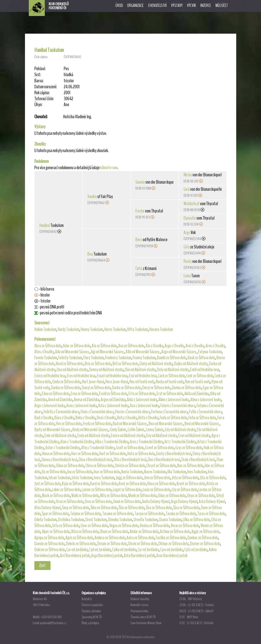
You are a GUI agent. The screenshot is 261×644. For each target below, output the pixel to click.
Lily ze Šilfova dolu (184, 490)
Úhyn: (38, 105)
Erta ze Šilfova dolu (142, 394)
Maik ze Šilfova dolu (85, 496)
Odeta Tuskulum (46, 520)
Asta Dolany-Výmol (212, 502)
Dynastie (190, 218)
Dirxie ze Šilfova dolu (143, 544)
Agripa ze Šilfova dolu (49, 538)
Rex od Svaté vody (142, 382)
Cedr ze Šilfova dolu (200, 376)
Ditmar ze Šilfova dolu (174, 544)
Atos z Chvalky (44, 352)
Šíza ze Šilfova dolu (186, 508)
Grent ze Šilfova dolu (160, 448)
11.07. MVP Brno (189, 617)
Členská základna (91, 611)
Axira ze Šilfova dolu (140, 538)
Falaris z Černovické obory (178, 406)
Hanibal (45, 225)
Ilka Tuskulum (177, 472)
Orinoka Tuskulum (120, 520)
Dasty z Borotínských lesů (174, 454)
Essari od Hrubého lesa (112, 376)
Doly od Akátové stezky (173, 370)
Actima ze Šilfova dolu (175, 532)
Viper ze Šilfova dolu (56, 532)
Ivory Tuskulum (104, 478)
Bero (139, 240)
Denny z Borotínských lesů (59, 460)
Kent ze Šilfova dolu (132, 484)
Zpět (42, 565)
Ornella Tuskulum (146, 520)
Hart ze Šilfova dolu (113, 454)
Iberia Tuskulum (132, 472)
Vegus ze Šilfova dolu (124, 526)
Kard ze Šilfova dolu (104, 484)
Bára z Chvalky (64, 418)
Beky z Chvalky (85, 418)
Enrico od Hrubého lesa (50, 376)
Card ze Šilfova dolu (172, 376)
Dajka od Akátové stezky (191, 364)
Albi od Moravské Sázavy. (143, 352)
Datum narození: (46, 87)
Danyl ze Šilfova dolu (96, 388)
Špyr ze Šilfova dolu (55, 514)
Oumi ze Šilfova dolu (127, 502)
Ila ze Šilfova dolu (54, 472)
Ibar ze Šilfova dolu (190, 466)
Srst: (38, 75)
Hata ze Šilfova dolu (141, 454)
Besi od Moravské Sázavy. (202, 424)
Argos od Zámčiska (113, 400)
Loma (187, 276)
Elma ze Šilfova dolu (56, 394)
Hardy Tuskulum (68, 329)
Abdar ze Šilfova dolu (144, 532)
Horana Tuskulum (161, 329)
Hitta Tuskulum (138, 329)
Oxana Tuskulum (170, 520)
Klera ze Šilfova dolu (161, 484)
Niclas (188, 175)
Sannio (140, 182)
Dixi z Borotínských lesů (164, 460)
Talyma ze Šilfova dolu (85, 514)
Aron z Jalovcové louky (82, 406)
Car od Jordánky (77, 550)
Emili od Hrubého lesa (205, 370)
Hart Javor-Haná (93, 382)
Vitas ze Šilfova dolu (85, 532)
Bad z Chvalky (44, 418)
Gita (187, 247)
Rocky (188, 261)
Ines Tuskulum (197, 472)
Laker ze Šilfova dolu (66, 490)
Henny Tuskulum (92, 329)
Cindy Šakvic (118, 430)
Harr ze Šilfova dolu (84, 454)
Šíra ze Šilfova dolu (159, 508)
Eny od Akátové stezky (162, 436)
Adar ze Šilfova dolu (77, 346)
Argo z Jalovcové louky (50, 406)
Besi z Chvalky (106, 418)
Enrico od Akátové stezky (128, 436)
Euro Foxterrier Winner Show (146, 623)
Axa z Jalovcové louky (144, 406)
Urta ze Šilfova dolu (66, 526)
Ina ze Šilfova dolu (80, 472)
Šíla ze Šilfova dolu (131, 508)
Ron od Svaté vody (198, 382)
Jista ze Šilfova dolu (185, 478)
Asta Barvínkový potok (139, 556)
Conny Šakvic (155, 430)
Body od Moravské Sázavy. (90, 430)
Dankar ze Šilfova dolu (203, 538)
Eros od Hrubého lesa (81, 376)
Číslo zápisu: (41, 57)
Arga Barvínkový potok (107, 556)
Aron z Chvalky (215, 346)
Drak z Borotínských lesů (198, 460)
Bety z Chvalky (127, 418)
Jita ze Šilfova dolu (213, 478)
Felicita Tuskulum (70, 358)
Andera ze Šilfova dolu (110, 538)
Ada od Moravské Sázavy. (72, 352)
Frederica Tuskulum (118, 358)
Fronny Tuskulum (144, 358)
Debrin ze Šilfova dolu (81, 544)
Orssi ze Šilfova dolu (70, 502)
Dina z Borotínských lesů (95, 460)
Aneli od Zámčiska (60, 400)
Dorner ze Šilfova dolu (205, 544)
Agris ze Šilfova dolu (79, 538)
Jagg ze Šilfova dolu (129, 478)
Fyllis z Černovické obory (206, 412)
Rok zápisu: (42, 93)
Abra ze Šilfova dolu (48, 346)
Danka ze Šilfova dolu (66, 388)
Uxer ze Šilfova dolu (94, 526)
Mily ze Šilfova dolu (113, 496)
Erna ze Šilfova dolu (84, 394)
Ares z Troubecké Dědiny (146, 442)
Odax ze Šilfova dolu (172, 496)
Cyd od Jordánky (100, 550)
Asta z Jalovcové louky (113, 406)
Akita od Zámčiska (197, 394)
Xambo (92, 197)
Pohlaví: (40, 69)
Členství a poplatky (92, 605)
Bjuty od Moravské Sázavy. (53, 430)
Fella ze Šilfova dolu (202, 418)
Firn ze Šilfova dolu (69, 424)
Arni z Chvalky (195, 346)
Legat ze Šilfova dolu (127, 490)
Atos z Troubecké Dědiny (98, 448)
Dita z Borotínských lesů (130, 460)
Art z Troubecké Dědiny (180, 442)
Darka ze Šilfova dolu (126, 388)
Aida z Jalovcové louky (142, 400)
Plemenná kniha (139, 611)
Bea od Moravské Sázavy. (166, 424)
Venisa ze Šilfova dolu (155, 526)
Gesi (187, 189)
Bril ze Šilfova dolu (125, 364)
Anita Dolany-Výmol (156, 502)
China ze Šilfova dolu (70, 466)
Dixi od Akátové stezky (140, 370)
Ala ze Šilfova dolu (104, 346)
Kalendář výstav (140, 605)
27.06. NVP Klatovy (191, 599)
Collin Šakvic (136, 430)
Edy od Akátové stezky (180, 430)
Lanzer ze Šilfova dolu (97, 490)
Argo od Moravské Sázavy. (179, 352)
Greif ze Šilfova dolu (130, 448)
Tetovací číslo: (44, 99)
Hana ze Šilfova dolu (56, 454)
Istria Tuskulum (82, 478)
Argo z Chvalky (174, 346)
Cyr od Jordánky (148, 550)
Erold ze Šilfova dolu (113, 394)
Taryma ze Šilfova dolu (118, 514)
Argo (187, 232)
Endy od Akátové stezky (94, 436)
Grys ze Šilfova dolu (189, 448)
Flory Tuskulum (94, 358)
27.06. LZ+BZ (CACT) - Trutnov (197, 605)
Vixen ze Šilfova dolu (114, 532)
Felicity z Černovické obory (61, 412)
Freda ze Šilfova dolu (97, 424)
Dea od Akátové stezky (72, 370)
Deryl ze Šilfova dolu (156, 388)
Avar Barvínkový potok (172, 556)
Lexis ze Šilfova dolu (157, 490)
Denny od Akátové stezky (106, 370)
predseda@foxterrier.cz (53, 623)
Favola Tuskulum (46, 358)
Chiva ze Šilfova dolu (99, 466)
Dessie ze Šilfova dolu (112, 544)
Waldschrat (191, 204)
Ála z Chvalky (154, 346)
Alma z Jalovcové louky (206, 400)
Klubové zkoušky (140, 599)
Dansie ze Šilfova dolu (49, 544)
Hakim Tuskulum (45, 329)
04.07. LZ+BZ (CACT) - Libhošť (196, 611)
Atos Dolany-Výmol (48, 508)
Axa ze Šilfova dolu (131, 346)
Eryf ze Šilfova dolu (170, 394)
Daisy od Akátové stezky (156, 364)
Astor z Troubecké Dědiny (63, 448)
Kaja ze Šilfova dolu (75, 484)
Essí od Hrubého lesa (143, 376)
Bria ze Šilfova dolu (98, 364)
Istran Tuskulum (60, 478)
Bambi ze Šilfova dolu (172, 358)
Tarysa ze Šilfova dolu (149, 514)
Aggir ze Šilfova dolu (205, 532)
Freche (140, 211)
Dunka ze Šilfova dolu (187, 388)
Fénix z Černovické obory (97, 412)
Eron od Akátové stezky (194, 436)
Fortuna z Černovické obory (169, 412)
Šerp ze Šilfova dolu (76, 508)
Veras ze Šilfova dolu (185, 526)
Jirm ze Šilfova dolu (157, 478)
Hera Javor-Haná (117, 382)
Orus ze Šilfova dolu (98, 502)
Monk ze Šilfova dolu (142, 496)
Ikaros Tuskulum (155, 472)
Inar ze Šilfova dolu (107, 472)
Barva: (39, 81)
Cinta (139, 268)
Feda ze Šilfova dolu (173, 418)
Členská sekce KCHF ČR (143, 617)
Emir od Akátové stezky (60, 436)
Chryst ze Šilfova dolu (161, 466)
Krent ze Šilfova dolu (191, 484)
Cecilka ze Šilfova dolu (171, 538)
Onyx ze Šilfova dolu (201, 496)
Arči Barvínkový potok (75, 556)
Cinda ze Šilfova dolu (66, 382)
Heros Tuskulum (115, 329)
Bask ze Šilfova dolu (201, 358)
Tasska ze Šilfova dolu (181, 514)
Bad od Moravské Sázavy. (130, 424)
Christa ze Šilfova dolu (130, 466)
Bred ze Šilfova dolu (70, 364)
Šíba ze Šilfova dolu (104, 508)
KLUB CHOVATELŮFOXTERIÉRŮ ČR (59, 6)
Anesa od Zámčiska (87, 400)
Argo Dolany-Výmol (184, 502)
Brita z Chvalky (148, 418)
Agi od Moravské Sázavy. (108, 352)
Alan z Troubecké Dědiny (77, 442)
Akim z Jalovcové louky (174, 400)
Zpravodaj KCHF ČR (92, 617)
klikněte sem (109, 168)
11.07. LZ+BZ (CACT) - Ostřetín (196, 623)
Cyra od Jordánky (172, 550)
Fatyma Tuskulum (210, 352)
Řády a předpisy (90, 623)
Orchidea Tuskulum (71, 520)
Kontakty (87, 599)
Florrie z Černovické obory (132, 412)
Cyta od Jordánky (196, 550)
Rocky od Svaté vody (170, 382)
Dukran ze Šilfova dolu (50, 550)
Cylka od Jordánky (124, 550)
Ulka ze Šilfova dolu (196, 520)
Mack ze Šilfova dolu (56, 496)
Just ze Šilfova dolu (48, 484)
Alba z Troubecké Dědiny (112, 442)
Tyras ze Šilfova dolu (211, 514)
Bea (90, 254)
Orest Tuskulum (96, 520)
